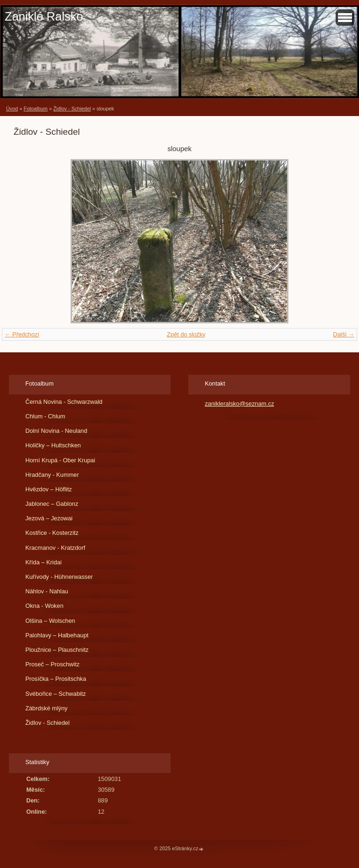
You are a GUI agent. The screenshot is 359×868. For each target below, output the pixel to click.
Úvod (12, 109)
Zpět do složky (186, 334)
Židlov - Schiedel (72, 109)
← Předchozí (22, 334)
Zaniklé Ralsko (44, 16)
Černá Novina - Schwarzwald (64, 402)
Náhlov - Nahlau (47, 591)
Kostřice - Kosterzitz (52, 533)
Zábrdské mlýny (46, 708)
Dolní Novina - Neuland (56, 431)
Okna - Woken (44, 606)
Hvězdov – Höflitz (49, 489)
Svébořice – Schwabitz (55, 694)
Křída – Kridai (43, 562)
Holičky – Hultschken (53, 445)
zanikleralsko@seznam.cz (239, 404)
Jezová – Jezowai (49, 518)
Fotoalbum (35, 109)
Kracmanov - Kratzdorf (55, 548)
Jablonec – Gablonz (52, 504)
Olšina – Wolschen (50, 621)
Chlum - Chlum (45, 416)
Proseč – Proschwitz (52, 664)
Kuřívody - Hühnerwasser (59, 577)
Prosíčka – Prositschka (56, 679)
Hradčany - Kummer (52, 475)
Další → (344, 334)
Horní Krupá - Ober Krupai (60, 460)
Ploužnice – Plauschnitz (57, 650)
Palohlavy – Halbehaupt (57, 635)
